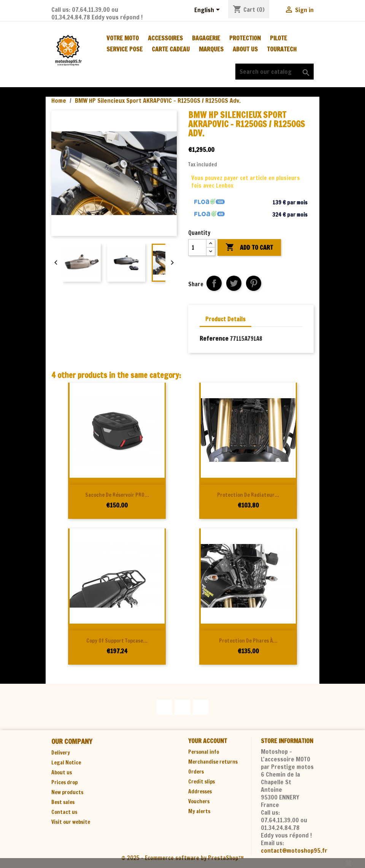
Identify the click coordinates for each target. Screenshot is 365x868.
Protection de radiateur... (248, 495)
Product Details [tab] (225, 319)
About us (245, 49)
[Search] (275, 72)
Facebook (164, 707)
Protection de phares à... (248, 641)
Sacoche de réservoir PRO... (117, 495)
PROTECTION (245, 38)
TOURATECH (282, 49)
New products (67, 792)
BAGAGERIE (206, 38)
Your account (208, 741)
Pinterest (254, 283)
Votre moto (123, 38)
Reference (214, 338)
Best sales (63, 802)
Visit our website (71, 822)
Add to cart (249, 247)
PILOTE (279, 38)
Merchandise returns (213, 762)
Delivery (61, 753)
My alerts (199, 811)
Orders (196, 772)
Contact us (64, 812)
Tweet (234, 283)
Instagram (201, 707)
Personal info (204, 752)
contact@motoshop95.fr (294, 850)
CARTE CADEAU (171, 49)
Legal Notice (66, 763)
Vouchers (199, 801)
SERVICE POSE (125, 49)
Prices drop (64, 782)
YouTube (182, 707)
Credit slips (202, 782)
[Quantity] (197, 247)
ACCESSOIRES (165, 38)
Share (214, 283)
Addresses (200, 791)
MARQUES (211, 49)
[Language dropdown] (208, 10)
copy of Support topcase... (117, 641)
